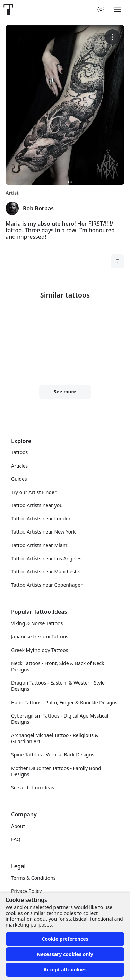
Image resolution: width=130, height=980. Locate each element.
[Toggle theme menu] (101, 10)
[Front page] (8, 10)
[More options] (112, 37)
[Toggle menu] (118, 10)
